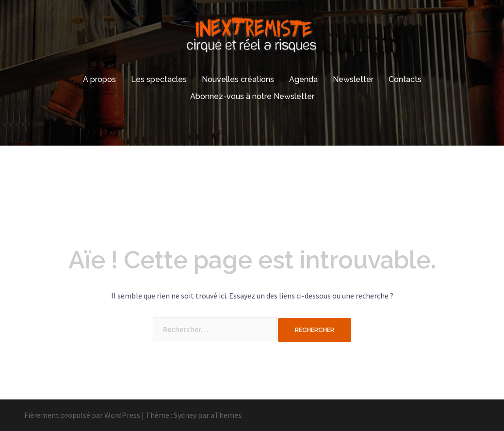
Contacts (405, 79)
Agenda (303, 79)
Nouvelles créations (238, 79)
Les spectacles (159, 79)
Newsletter (353, 79)
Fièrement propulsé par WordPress (82, 415)
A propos (99, 79)
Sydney (185, 415)
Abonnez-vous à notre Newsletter (252, 96)
